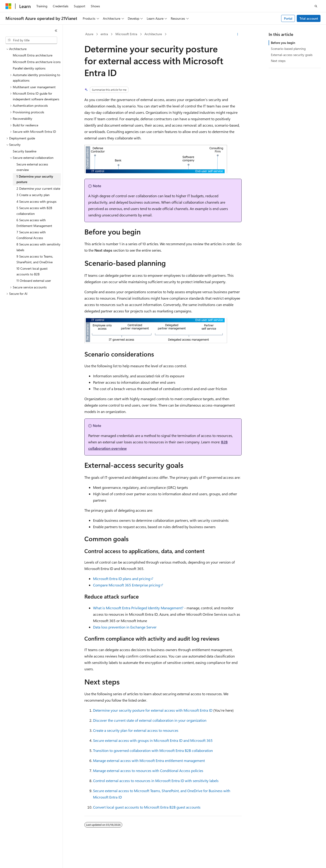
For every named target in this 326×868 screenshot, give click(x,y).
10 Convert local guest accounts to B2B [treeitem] (32, 271)
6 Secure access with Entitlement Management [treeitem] (34, 223)
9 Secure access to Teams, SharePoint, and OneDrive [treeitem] (35, 259)
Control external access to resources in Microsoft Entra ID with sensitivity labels (156, 781)
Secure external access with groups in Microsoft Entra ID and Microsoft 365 (153, 740)
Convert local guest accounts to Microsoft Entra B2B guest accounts (147, 807)
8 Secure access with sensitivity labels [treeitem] (38, 247)
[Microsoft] (8, 6)
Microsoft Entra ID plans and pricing (122, 579)
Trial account (309, 18)
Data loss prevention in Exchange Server (125, 627)
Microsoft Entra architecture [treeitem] (33, 55)
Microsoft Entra (126, 34)
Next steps (278, 61)
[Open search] (316, 6)
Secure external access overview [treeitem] (32, 167)
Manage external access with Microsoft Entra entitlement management (149, 760)
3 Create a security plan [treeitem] (33, 195)
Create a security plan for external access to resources (136, 730)
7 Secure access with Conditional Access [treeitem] (31, 235)
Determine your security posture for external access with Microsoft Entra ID (153, 710)
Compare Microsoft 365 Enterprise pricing (127, 585)
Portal (288, 18)
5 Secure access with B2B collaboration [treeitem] (34, 211)
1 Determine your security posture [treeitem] (35, 179)
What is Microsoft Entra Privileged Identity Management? (138, 608)
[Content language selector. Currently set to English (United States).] (26, 860)
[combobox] (31, 40)
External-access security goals (292, 55)
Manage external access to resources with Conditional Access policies (148, 771)
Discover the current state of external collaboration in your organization (150, 720)
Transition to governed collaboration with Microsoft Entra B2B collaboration (153, 750)
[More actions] (238, 34)
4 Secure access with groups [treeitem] (36, 201)
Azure (89, 34)
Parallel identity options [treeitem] (29, 68)
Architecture (153, 34)
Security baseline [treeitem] (25, 151)
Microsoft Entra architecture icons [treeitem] (37, 62)
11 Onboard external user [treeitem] (34, 281)
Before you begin (283, 43)
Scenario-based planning (288, 49)
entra (104, 34)
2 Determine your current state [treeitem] (38, 188)
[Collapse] (56, 31)
